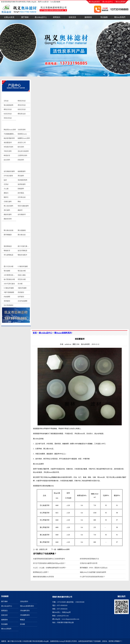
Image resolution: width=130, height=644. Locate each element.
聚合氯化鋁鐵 (9, 230)
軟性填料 (21, 147)
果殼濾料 (21, 176)
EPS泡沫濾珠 (8, 176)
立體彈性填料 (22, 155)
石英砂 (6, 184)
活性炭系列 (9, 95)
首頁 (35, 333)
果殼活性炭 (22, 105)
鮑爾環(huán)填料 (24, 138)
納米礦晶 (21, 193)
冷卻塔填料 (22, 130)
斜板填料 (21, 160)
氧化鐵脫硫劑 (9, 105)
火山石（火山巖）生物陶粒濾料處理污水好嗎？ (50, 568)
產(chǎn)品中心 (108, 2)
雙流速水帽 (22, 271)
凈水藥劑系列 (10, 225)
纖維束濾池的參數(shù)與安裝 (43, 577)
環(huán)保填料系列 (12, 124)
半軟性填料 (8, 151)
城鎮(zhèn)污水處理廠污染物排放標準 (93, 572)
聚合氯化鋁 (22, 235)
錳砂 (5, 180)
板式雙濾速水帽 (9, 279)
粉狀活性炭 (22, 109)
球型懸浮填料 (9, 147)
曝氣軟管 (7, 251)
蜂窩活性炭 (22, 101)
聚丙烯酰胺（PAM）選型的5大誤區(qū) (94, 568)
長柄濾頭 (21, 292)
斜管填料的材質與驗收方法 (89, 559)
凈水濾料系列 (10, 166)
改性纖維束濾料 (9, 171)
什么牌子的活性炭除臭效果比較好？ (93, 577)
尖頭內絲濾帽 (22, 301)
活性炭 (6, 101)
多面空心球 (22, 143)
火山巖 (6, 189)
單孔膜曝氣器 (9, 255)
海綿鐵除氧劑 (22, 180)
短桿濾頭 (21, 297)
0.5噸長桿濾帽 (23, 266)
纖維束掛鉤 (8, 219)
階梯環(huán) (22, 134)
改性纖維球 (22, 214)
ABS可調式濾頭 (9, 284)
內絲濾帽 (7, 297)
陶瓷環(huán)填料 (10, 130)
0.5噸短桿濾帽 (9, 288)
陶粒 (19, 202)
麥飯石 (6, 193)
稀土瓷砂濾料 (9, 206)
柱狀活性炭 (8, 114)
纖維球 (20, 210)
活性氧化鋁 (22, 197)
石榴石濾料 (8, 202)
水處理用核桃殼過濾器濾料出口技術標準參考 (49, 559)
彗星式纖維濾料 (23, 206)
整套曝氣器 (8, 246)
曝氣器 (7, 241)
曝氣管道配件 (22, 255)
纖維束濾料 (8, 214)
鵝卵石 (6, 197)
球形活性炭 (8, 118)
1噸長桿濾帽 (22, 288)
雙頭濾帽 (7, 271)
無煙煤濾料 (22, 184)
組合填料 (7, 160)
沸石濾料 (7, 210)
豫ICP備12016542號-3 (15, 641)
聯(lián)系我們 (121, 2)
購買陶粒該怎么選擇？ (41, 572)
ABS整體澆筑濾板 (10, 275)
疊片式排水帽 (9, 266)
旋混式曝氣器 (22, 251)
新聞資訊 (57, 17)
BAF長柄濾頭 (9, 305)
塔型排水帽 (22, 279)
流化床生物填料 (23, 151)
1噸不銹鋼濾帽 (9, 292)
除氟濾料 (21, 189)
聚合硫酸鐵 (22, 230)
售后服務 (104, 17)
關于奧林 (25, 17)
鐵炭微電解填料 (9, 138)
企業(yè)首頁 (9, 17)
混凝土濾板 (22, 275)
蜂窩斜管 (7, 155)
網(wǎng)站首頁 (94, 2)
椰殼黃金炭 (22, 114)
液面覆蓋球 (8, 143)
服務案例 (88, 17)
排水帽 (7, 261)
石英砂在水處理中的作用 (89, 563)
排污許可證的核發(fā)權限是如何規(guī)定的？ (49, 563)
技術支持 (72, 17)
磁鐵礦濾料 (22, 171)
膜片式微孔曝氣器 (24, 246)
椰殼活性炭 (8, 109)
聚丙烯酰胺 (8, 235)
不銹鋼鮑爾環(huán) (11, 134)
